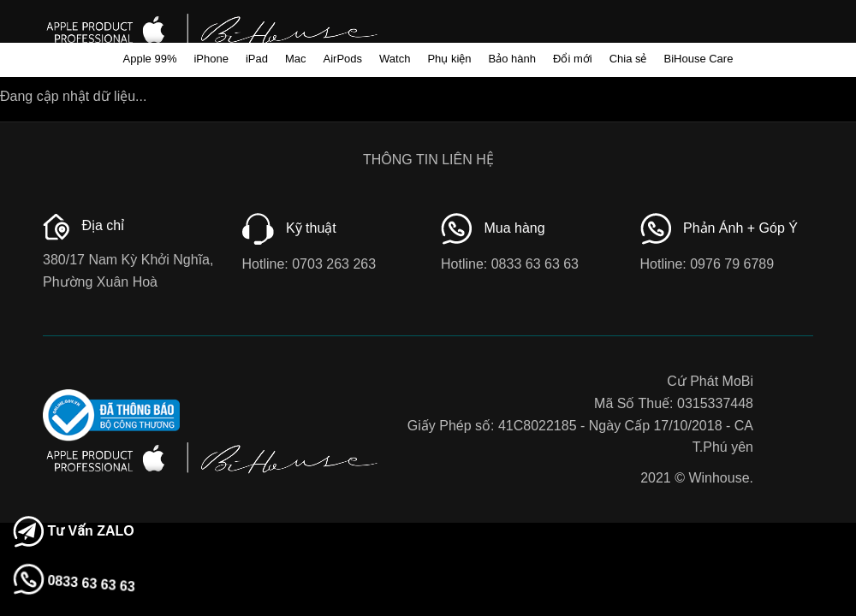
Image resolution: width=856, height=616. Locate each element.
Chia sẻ (628, 59)
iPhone (211, 59)
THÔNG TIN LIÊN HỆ (428, 160)
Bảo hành (512, 59)
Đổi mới (573, 59)
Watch (395, 59)
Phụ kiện (449, 59)
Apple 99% (150, 59)
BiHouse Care (698, 59)
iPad (257, 59)
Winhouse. (721, 478)
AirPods (343, 59)
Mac (296, 59)
